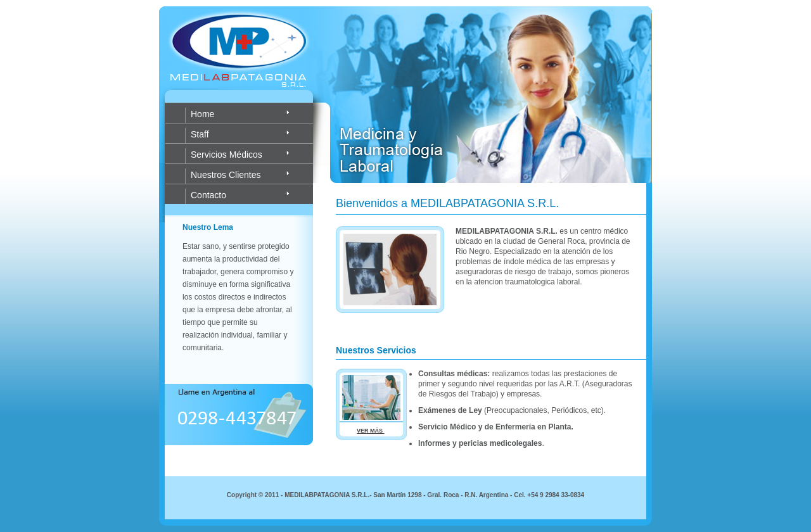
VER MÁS (371, 431)
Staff (200, 134)
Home (202, 114)
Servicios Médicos (227, 155)
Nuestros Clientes (226, 175)
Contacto (208, 195)
